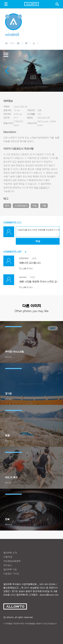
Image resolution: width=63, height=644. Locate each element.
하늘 (35, 206)
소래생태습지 (21, 206)
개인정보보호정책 (12, 561)
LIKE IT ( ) (27, 269)
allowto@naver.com (49, 595)
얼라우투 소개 (10, 553)
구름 (44, 206)
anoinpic (23, 277)
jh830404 (24, 258)
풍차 (7, 206)
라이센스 (8, 565)
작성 (38, 241)
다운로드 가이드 (43, 155)
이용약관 (8, 557)
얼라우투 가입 (10, 570)
